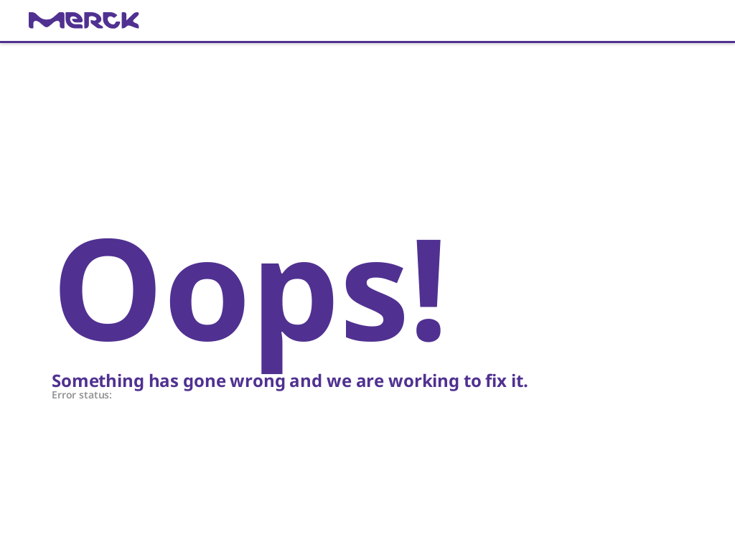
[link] (367, 20)
